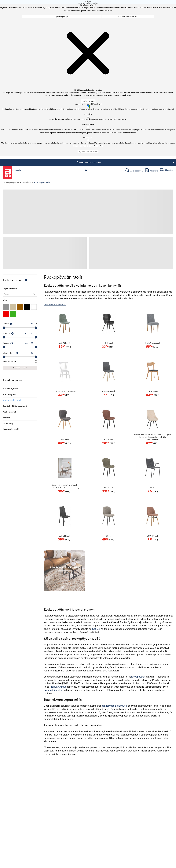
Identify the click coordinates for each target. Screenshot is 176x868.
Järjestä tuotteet (10, 289)
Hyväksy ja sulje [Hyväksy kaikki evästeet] (61, 16)
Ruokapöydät (9, 394)
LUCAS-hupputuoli (153, 343)
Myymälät (46, 177)
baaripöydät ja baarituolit (114, 706)
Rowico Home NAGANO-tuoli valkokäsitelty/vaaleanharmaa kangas (65, 486)
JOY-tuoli (109, 536)
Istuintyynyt (8, 423)
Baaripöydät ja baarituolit (15, 406)
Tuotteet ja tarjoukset (26, 177)
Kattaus (6, 418)
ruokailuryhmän (58, 687)
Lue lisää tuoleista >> (55, 304)
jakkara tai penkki (53, 690)
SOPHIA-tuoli (153, 536)
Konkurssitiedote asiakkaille (90, 162)
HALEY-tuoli (153, 391)
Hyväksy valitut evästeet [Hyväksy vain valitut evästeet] (88, 152)
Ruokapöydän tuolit (42, 182)
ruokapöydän (138, 677)
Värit (5, 300)
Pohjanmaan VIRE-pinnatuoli (65, 391)
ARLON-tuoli (65, 343)
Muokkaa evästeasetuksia (128, 16)
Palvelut (61, 177)
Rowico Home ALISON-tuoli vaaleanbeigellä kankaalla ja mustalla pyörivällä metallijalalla (153, 437)
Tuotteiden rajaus (15, 280)
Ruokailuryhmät (10, 389)
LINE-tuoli (109, 343)
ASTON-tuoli (65, 536)
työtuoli (96, 629)
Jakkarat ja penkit (11, 429)
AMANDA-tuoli (109, 391)
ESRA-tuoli (109, 440)
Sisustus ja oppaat (77, 177)
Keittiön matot (9, 412)
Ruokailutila (26, 182)
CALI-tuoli (153, 488)
